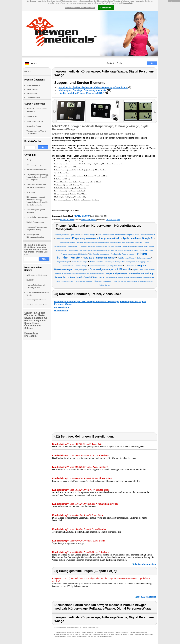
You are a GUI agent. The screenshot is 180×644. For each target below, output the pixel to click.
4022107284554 (101, 216)
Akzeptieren (106, 8)
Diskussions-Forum (34, 126)
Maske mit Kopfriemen (37, 275)
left (54, 111)
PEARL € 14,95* (113, 220)
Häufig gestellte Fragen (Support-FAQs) (81, 93)
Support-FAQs (32, 116)
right (155, 111)
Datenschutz (128, 3)
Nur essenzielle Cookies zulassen (80, 8)
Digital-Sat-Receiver (36, 300)
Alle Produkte (32, 94)
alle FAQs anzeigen (147, 597)
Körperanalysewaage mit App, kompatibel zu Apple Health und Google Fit (38, 177)
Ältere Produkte (33, 90)
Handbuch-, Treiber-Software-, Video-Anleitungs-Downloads (93, 87)
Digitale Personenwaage (35, 222)
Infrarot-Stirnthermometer (37, 170)
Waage (29, 160)
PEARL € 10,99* (82, 216)
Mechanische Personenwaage (37, 217)
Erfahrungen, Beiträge (35, 121)
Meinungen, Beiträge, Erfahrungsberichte (82, 90)
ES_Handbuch (62, 307)
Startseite (111, 63)
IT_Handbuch (61, 311)
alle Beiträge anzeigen (145, 564)
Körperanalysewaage (34, 165)
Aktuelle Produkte (33, 86)
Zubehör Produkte (33, 98)
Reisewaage (31, 192)
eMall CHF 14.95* (89, 220)
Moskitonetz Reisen (37, 305)
